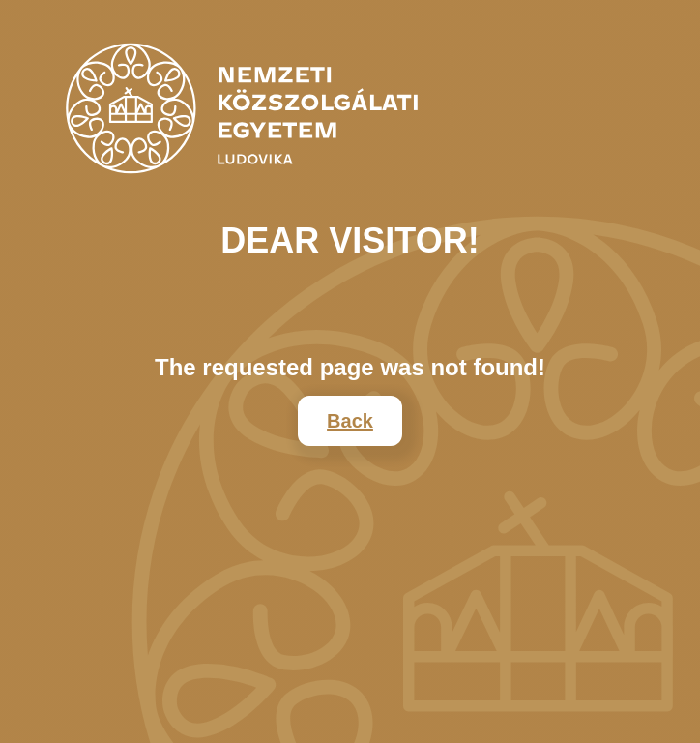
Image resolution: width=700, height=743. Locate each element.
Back (350, 421)
